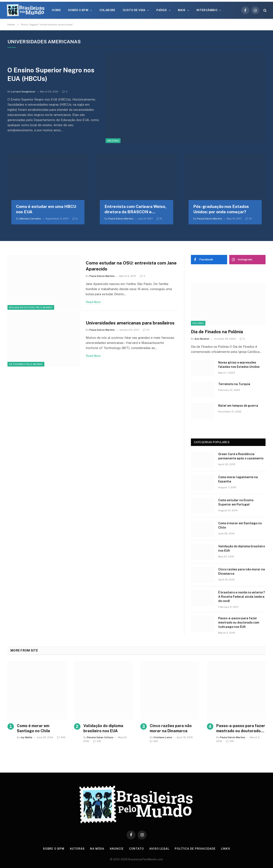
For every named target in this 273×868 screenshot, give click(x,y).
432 (61, 737)
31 (249, 219)
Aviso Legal (159, 849)
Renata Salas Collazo (100, 737)
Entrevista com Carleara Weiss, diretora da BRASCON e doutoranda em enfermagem (135, 210)
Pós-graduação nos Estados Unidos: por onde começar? (221, 209)
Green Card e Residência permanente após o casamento (241, 456)
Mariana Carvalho (30, 219)
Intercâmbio (207, 10)
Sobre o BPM (78, 10)
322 (154, 741)
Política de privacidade (195, 849)
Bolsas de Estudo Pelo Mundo (31, 307)
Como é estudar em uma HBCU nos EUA (46, 209)
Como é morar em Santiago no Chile (240, 525)
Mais (182, 10)
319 (230, 741)
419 (97, 741)
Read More (93, 302)
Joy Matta (26, 737)
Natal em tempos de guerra (238, 406)
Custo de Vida (134, 10)
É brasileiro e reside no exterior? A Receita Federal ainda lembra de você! (242, 597)
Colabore (107, 10)
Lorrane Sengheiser (23, 92)
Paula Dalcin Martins (121, 219)
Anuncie (117, 849)
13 (146, 330)
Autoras (77, 849)
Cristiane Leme (163, 737)
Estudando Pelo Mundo (26, 364)
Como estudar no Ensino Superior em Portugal (236, 502)
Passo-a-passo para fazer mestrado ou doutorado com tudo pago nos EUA (239, 623)
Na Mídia (97, 849)
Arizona (113, 141)
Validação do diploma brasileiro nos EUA (242, 548)
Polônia (198, 323)
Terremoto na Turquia (234, 384)
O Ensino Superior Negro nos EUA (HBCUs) (51, 74)
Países (162, 10)
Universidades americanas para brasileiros (131, 323)
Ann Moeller (202, 339)
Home (56, 10)
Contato (136, 849)
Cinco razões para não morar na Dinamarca (242, 571)
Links (226, 849)
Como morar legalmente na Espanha (238, 479)
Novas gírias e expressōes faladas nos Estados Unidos (239, 365)
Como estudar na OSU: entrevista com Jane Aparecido (127, 266)
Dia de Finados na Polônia (217, 332)
